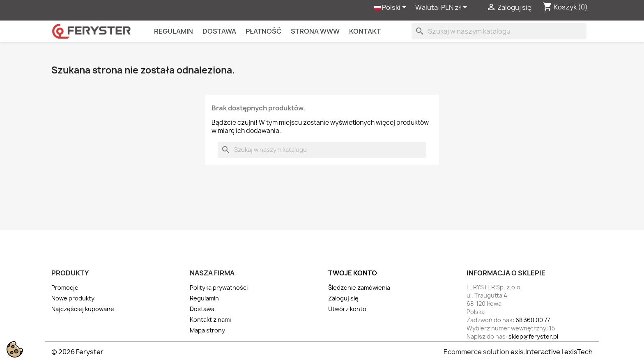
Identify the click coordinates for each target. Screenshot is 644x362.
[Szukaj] (499, 31)
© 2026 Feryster (77, 352)
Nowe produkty (73, 298)
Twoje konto (353, 273)
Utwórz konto (347, 309)
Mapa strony (207, 330)
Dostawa (219, 31)
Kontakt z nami (210, 320)
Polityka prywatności (219, 288)
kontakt (365, 31)
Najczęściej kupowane (83, 309)
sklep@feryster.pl (533, 336)
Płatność (263, 31)
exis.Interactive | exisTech (552, 352)
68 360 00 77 (533, 320)
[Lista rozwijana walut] (455, 8)
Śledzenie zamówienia (359, 288)
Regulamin (174, 31)
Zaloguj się (343, 298)
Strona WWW (315, 31)
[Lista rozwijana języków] (392, 8)
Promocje (65, 288)
